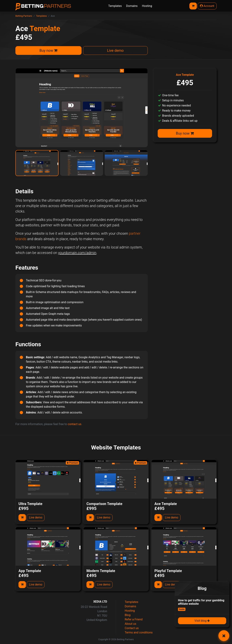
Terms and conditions (139, 632)
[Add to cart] (22, 518)
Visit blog (202, 621)
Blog (128, 615)
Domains (132, 6)
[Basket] (193, 6)
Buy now (48, 51)
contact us (75, 424)
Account (207, 6)
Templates (115, 6)
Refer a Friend (134, 619)
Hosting (147, 6)
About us (130, 624)
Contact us (132, 628)
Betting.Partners (24, 16)
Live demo (115, 51)
